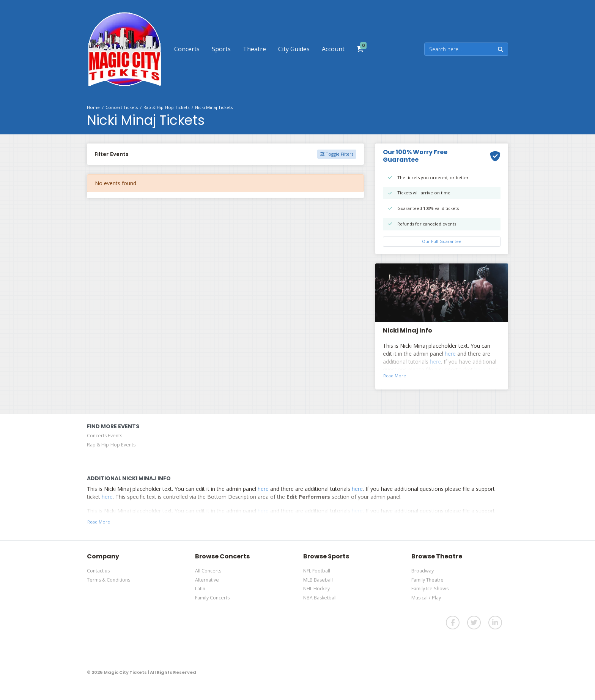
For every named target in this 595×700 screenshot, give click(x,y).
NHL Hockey (316, 589)
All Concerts (208, 571)
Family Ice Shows (430, 589)
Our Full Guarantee (442, 241)
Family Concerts (212, 598)
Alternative (207, 580)
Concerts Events (105, 436)
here (450, 354)
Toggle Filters (337, 154)
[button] (187, 49)
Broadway (423, 571)
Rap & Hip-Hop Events (111, 445)
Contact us (98, 571)
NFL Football (317, 571)
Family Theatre (427, 580)
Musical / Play (426, 598)
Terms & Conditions (109, 580)
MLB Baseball (318, 580)
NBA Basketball (320, 598)
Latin (200, 589)
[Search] (459, 49)
